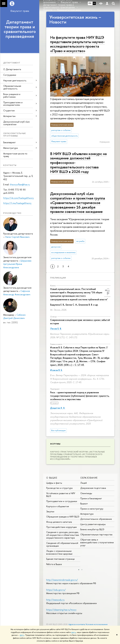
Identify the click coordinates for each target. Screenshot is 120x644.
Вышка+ (84, 504)
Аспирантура (87, 514)
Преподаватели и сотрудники (62, 501)
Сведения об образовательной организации (62, 544)
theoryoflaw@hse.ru (20, 184)
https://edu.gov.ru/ (56, 590)
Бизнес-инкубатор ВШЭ (92, 529)
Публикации (58, 278)
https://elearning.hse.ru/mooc (61, 610)
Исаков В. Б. (56, 370)
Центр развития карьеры (93, 524)
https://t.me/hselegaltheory (18, 203)
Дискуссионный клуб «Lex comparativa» (16, 123)
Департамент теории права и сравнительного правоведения (20, 29)
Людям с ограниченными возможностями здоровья (59, 552)
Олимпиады (86, 493)
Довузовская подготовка (93, 488)
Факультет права (20, 11)
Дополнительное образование (96, 519)
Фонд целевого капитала (59, 522)
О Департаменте (12, 69)
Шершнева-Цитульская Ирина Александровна (18, 264)
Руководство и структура (59, 488)
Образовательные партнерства (96, 534)
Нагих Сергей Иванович (17, 237)
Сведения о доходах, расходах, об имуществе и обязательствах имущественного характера (63, 535)
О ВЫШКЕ (52, 478)
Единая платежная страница (60, 559)
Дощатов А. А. (58, 408)
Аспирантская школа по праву (15, 155)
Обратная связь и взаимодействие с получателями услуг (97, 542)
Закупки (50, 511)
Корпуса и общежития (58, 506)
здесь (74, 632)
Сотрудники (10, 75)
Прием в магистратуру (92, 509)
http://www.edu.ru (55, 600)
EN (94, 3)
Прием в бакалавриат (91, 498)
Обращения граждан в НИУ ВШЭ (63, 517)
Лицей (84, 483)
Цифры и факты (54, 483)
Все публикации (58, 430)
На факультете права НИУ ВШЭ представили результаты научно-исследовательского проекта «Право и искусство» (77, 44)
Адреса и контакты (77, 624)
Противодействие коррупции (61, 527)
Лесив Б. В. (56, 329)
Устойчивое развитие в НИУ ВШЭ (61, 495)
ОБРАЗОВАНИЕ (89, 478)
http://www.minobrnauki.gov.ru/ (62, 580)
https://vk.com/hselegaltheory (19, 198)
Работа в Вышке (54, 564)
